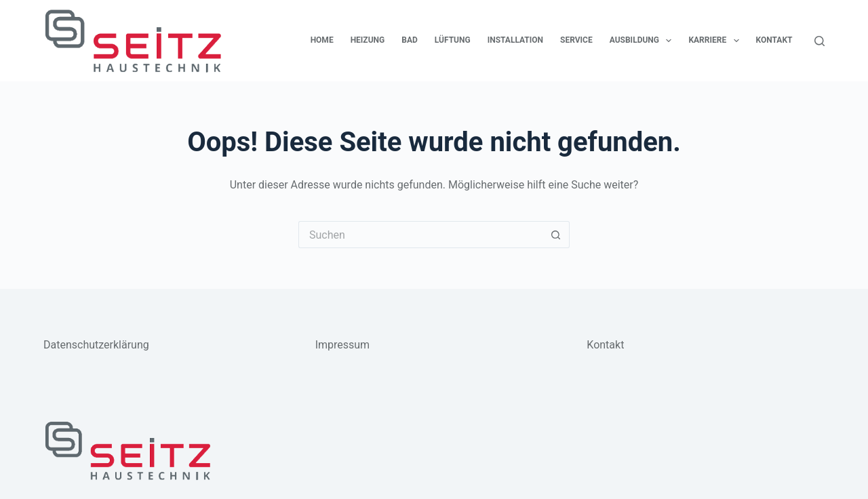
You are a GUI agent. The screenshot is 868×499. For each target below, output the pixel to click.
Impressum (343, 345)
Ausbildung (644, 41)
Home (322, 40)
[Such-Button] (556, 235)
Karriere (716, 41)
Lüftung (453, 40)
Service (576, 40)
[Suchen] (820, 41)
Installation (515, 40)
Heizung (368, 40)
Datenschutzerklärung (96, 345)
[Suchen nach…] (420, 235)
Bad (410, 40)
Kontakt (774, 40)
